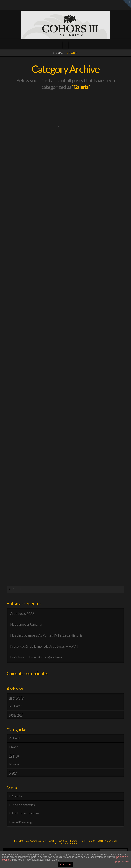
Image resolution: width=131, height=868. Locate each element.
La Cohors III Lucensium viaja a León (36, 657)
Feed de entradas (23, 805)
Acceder (17, 796)
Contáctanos (107, 841)
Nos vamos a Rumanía (26, 624)
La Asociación (36, 841)
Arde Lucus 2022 (22, 613)
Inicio (19, 841)
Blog (74, 841)
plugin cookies (122, 862)
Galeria (14, 756)
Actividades (58, 841)
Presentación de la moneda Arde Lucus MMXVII (44, 646)
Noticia (14, 764)
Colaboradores (65, 843)
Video (13, 773)
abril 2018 (16, 706)
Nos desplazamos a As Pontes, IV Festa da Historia (46, 635)
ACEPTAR (65, 865)
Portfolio (87, 841)
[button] (65, 45)
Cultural (15, 738)
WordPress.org (22, 822)
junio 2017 (16, 715)
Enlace (14, 747)
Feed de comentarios (25, 813)
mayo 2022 (17, 698)
